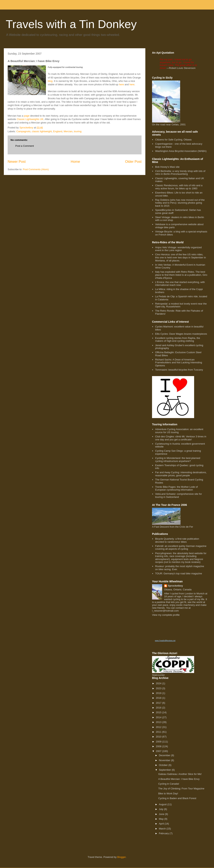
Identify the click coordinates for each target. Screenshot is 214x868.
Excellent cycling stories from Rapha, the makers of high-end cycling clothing (178, 340)
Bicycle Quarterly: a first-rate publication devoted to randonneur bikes (177, 540)
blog (50, 81)
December (165, 755)
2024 (159, 683)
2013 (159, 722)
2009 (159, 742)
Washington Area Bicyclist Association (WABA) (181, 151)
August (163, 804)
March (163, 829)
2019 (159, 693)
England (58, 131)
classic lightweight (42, 131)
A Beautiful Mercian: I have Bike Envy (179, 779)
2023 (159, 688)
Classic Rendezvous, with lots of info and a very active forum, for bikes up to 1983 (179, 187)
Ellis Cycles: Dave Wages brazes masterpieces (181, 334)
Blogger (121, 857)
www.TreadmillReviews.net (165, 641)
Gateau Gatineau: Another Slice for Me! (180, 774)
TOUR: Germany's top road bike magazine (179, 573)
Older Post (133, 162)
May (162, 819)
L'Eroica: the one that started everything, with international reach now (180, 284)
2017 (159, 703)
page (27, 116)
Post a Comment (25, 146)
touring (78, 131)
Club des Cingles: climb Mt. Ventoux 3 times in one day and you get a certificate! (181, 438)
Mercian (68, 131)
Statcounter (158, 675)
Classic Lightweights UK (30, 119)
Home (75, 162)
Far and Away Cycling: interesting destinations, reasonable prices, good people (181, 474)
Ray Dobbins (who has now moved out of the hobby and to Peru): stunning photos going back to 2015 (180, 203)
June (162, 814)
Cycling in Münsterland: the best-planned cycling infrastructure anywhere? (178, 460)
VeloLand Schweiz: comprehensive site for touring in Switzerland (178, 495)
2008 (159, 746)
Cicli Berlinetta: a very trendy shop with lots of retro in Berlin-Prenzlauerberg (180, 173)
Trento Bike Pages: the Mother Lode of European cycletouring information (176, 488)
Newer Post (17, 162)
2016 (159, 708)
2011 (159, 732)
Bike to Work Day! (168, 793)
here (122, 84)
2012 (159, 727)
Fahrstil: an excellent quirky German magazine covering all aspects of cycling (181, 548)
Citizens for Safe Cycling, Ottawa (173, 140)
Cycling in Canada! (169, 784)
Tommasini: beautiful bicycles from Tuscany (179, 370)
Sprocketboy (175, 586)
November (165, 760)
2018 (159, 698)
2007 (159, 751)
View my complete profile (166, 615)
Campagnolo (24, 131)
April (162, 824)
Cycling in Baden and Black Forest (177, 798)
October (164, 765)
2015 (159, 712)
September (165, 770)
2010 (159, 737)
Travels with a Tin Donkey (71, 24)
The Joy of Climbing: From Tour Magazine (181, 789)
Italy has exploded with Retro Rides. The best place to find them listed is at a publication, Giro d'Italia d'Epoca (181, 275)
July (162, 809)
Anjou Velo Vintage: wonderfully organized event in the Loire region (178, 249)
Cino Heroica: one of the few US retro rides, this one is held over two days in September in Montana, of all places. (180, 257)
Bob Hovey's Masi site (167, 167)
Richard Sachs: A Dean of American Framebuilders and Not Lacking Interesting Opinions (179, 363)
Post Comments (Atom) (36, 169)
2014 (159, 717)
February (164, 833)
